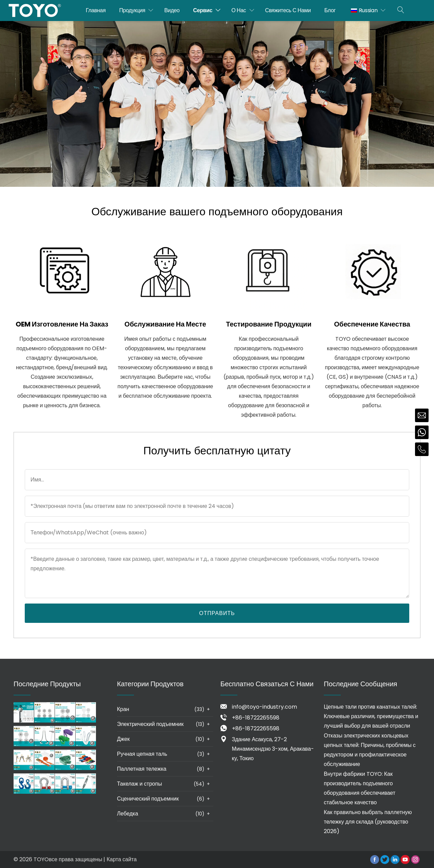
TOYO (41, 859)
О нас (239, 10)
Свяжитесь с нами (288, 10)
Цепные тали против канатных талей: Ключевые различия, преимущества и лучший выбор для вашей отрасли (371, 716)
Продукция (132, 10)
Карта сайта (122, 859)
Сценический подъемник (148, 799)
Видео (172, 10)
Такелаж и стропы (140, 784)
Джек (123, 739)
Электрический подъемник (150, 724)
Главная (96, 10)
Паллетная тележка (142, 769)
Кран (123, 709)
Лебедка (127, 814)
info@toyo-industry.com (264, 707)
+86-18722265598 (256, 718)
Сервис (203, 10)
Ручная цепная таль (142, 754)
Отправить (217, 613)
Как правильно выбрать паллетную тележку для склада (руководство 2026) (368, 822)
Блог (330, 10)
